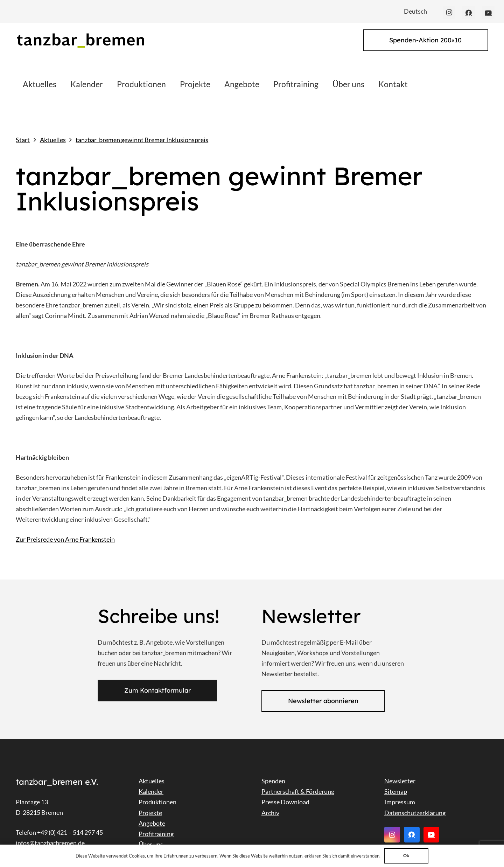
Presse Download (285, 802)
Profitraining (156, 834)
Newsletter (400, 781)
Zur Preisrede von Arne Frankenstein (65, 539)
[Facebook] (469, 13)
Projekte (150, 813)
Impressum (400, 802)
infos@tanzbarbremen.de (50, 843)
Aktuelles (152, 781)
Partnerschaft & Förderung (298, 791)
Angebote (152, 823)
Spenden (273, 781)
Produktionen (157, 802)
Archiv (270, 813)
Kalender (151, 791)
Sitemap (396, 791)
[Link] (80, 40)
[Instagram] (449, 13)
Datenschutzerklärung (415, 813)
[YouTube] (488, 13)
